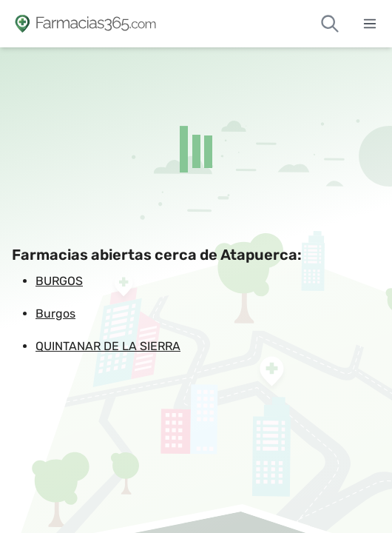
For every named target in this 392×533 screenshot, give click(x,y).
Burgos (55, 314)
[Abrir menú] (370, 24)
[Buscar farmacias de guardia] (330, 24)
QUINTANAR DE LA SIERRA (108, 346)
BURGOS (59, 281)
